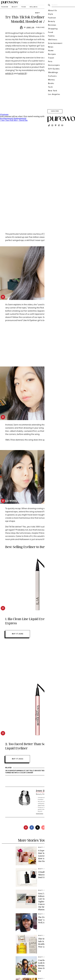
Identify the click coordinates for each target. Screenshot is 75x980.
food (24, 7)
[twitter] (38, 828)
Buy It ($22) (18, 759)
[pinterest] (3, 297)
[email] (49, 828)
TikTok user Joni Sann (53, 234)
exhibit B (22, 74)
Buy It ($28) (18, 634)
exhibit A (9, 74)
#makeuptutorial (20, 118)
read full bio (40, 814)
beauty (15, 7)
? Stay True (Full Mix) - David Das (14, 120)
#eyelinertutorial (6, 118)
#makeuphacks (56, 116)
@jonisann (4, 114)
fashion (5, 7)
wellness (34, 7)
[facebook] (32, 828)
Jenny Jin (30, 28)
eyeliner (59, 33)
